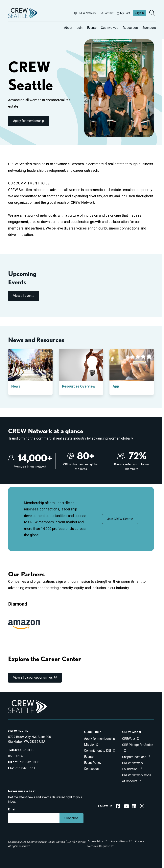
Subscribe (71, 818)
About (68, 28)
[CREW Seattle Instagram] (142, 807)
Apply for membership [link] (29, 121)
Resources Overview (79, 386)
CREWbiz (129, 739)
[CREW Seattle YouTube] (126, 807)
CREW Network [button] (85, 13)
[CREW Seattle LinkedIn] (134, 807)
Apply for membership (100, 739)
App (116, 386)
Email (12, 809)
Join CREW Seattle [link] (120, 519)
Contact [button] (107, 13)
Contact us (91, 769)
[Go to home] (23, 13)
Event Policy (93, 763)
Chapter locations (134, 757)
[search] (152, 13)
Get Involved (110, 28)
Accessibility (95, 841)
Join (80, 28)
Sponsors (149, 28)
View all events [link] (24, 296)
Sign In (140, 13)
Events (92, 28)
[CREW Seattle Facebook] (118, 807)
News (16, 386)
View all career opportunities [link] (33, 678)
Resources (130, 28)
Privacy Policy (119, 841)
